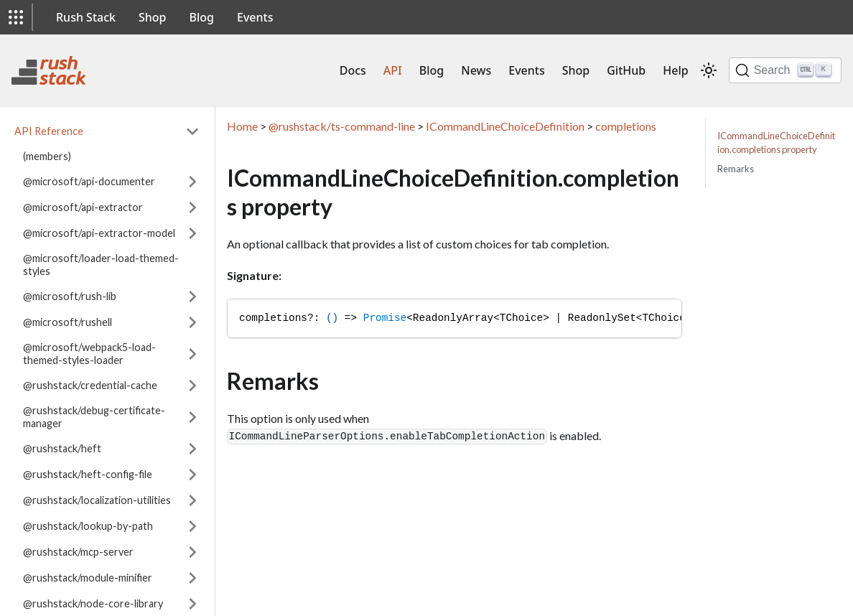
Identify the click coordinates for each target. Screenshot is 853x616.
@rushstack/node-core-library (93, 603)
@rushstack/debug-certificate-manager (94, 417)
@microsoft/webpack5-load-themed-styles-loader (89, 354)
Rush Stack (86, 17)
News (476, 70)
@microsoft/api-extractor (83, 207)
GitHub (626, 70)
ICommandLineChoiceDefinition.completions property (776, 143)
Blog (202, 17)
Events (255, 17)
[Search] (785, 70)
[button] (16, 17)
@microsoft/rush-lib (70, 296)
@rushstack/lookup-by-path (88, 526)
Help (675, 70)
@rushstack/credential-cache (90, 385)
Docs (353, 70)
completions (626, 126)
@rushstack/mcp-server (78, 552)
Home (242, 126)
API (393, 70)
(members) (47, 156)
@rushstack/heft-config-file (88, 474)
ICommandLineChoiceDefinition (505, 126)
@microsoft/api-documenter (89, 181)
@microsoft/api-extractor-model (99, 233)
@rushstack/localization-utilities (97, 500)
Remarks (736, 169)
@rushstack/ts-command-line (342, 126)
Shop (153, 17)
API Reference (49, 131)
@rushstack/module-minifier (88, 578)
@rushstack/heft (62, 448)
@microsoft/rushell (67, 322)
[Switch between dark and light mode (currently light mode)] (709, 70)
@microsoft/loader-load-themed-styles (101, 265)
